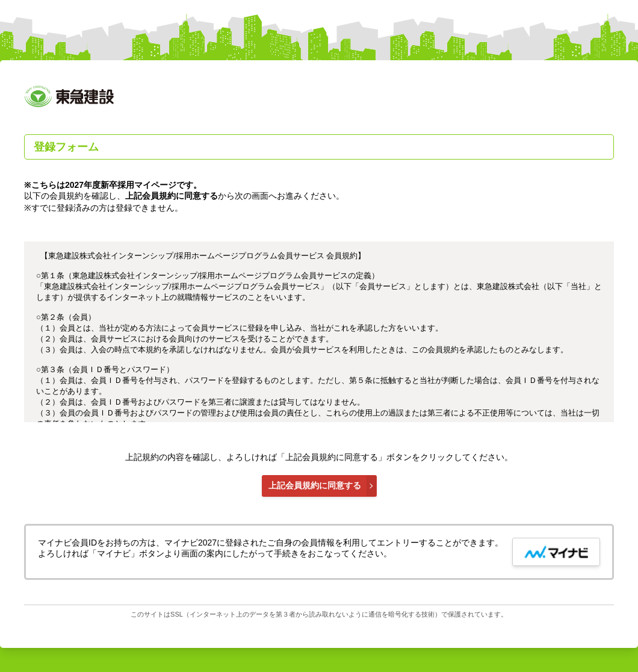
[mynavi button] (556, 552)
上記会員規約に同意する (315, 485)
